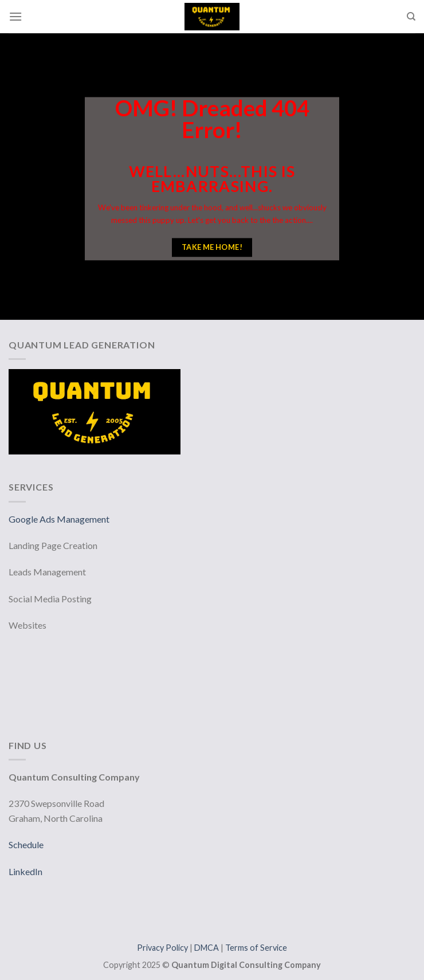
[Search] (411, 17)
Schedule (26, 844)
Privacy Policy (163, 948)
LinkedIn (25, 871)
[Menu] (15, 16)
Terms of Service (256, 948)
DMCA (207, 948)
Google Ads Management (60, 519)
